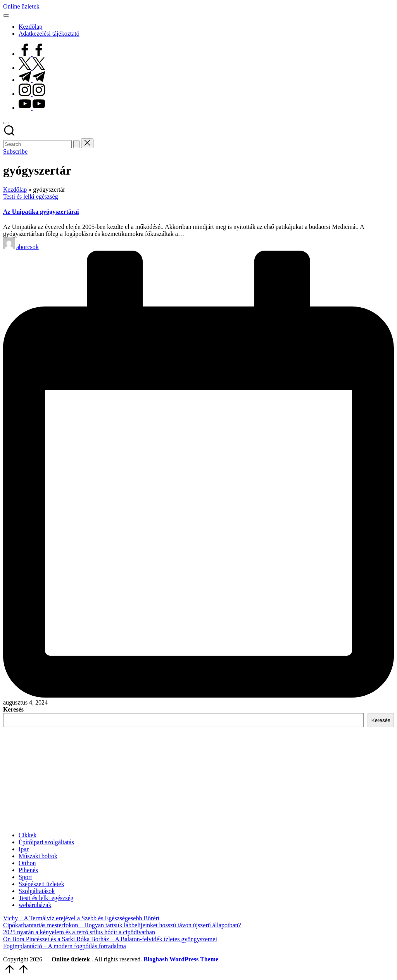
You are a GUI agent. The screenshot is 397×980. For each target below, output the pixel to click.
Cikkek (28, 835)
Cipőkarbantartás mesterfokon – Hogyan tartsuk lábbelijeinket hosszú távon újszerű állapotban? (122, 925)
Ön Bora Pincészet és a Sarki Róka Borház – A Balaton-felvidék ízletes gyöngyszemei (110, 939)
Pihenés (28, 870)
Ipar (24, 849)
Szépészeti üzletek (41, 884)
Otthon (27, 863)
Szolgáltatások (37, 891)
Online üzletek (21, 6)
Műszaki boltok (38, 856)
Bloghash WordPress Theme (181, 959)
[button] (76, 144)
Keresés (13, 709)
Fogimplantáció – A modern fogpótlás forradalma (65, 946)
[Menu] (6, 16)
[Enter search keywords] (37, 144)
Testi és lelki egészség (31, 197)
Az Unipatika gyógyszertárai (41, 212)
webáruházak (35, 905)
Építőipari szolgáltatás (46, 842)
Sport (25, 877)
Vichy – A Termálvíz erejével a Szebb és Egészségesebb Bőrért (81, 918)
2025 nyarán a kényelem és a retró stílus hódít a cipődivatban (79, 932)
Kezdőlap (15, 190)
